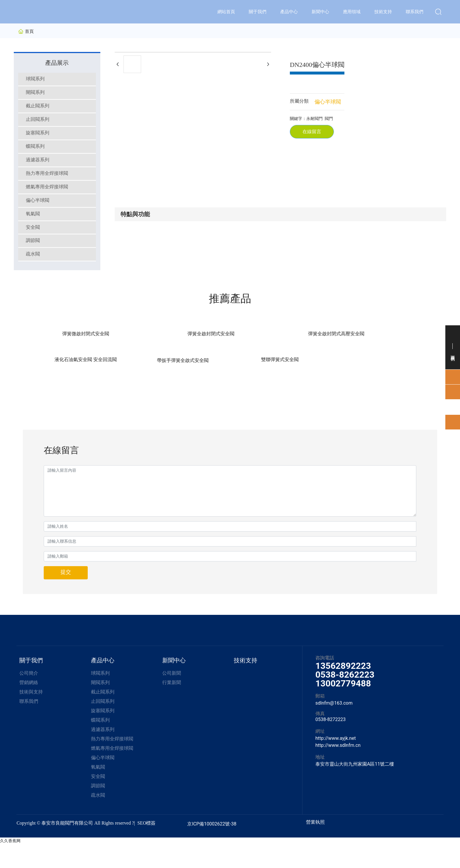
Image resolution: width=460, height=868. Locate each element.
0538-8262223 (345, 698)
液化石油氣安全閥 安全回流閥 (265, 384)
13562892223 (343, 690)
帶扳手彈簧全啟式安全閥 (334, 384)
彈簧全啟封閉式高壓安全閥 (195, 384)
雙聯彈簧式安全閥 (402, 384)
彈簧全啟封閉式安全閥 (126, 384)
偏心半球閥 (328, 102)
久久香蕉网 (10, 864)
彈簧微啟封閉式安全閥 (58, 384)
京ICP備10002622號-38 (212, 848)
